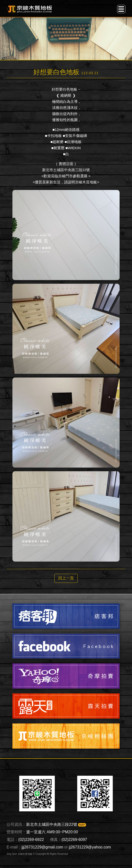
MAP (82, 825)
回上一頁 (66, 578)
